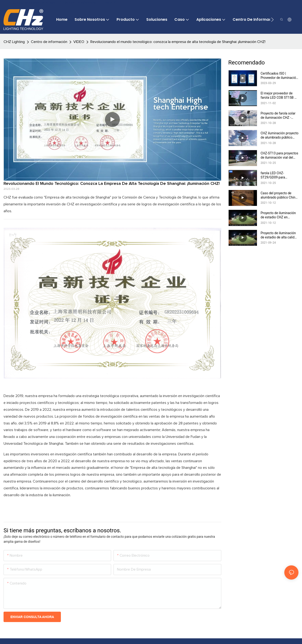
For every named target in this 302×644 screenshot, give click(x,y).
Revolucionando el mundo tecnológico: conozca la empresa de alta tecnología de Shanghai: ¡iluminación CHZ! (178, 42)
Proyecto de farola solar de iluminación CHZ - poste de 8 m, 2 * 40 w (278, 116)
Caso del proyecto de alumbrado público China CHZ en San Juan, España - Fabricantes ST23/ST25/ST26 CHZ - (280, 195)
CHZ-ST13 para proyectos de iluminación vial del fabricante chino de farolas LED (280, 155)
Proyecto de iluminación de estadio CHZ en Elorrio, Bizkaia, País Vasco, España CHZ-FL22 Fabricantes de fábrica (279, 215)
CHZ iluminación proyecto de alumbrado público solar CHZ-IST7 (280, 135)
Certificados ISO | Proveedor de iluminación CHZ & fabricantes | (279, 76)
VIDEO (79, 42)
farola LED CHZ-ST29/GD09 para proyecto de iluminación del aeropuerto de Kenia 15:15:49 (278, 175)
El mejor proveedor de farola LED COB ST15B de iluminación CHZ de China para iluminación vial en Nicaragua (279, 95)
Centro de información (49, 42)
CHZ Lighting (14, 42)
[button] (272, 20)
